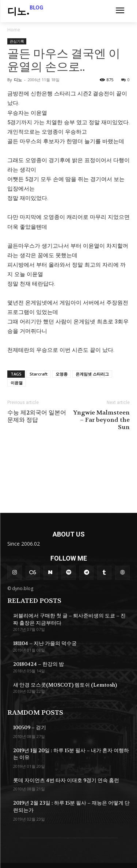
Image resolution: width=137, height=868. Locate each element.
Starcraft (39, 374)
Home (14, 30)
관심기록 (17, 41)
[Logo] (25, 12)
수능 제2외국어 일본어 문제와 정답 (37, 416)
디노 (18, 80)
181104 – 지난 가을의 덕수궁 (45, 643)
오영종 (62, 374)
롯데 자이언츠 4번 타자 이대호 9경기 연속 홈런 (66, 780)
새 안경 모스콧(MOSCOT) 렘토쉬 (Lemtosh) (65, 685)
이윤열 (17, 383)
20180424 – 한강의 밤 (39, 664)
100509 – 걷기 (30, 727)
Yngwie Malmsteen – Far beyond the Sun (101, 420)
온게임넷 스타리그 (92, 374)
